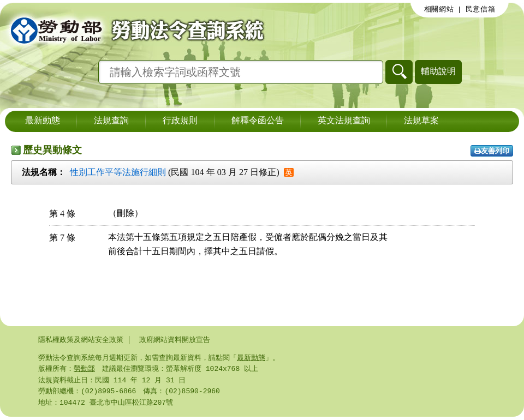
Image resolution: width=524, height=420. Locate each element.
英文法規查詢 (344, 121)
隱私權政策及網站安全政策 (81, 340)
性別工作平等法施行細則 (118, 172)
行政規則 (180, 121)
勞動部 (84, 370)
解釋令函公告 (258, 121)
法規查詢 (111, 121)
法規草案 (421, 121)
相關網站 (439, 9)
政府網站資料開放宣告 (175, 340)
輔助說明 (438, 71)
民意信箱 (481, 9)
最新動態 (43, 121)
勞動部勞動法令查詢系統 (134, 30)
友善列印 (492, 151)
